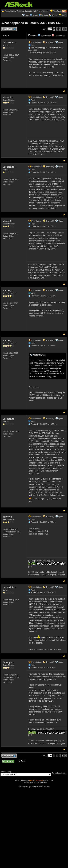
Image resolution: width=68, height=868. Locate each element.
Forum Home (10, 11)
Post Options (35, 42)
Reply (33, 45)
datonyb (8, 517)
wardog (8, 290)
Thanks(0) (48, 42)
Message (32, 35)
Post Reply (9, 29)
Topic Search (44, 36)
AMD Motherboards (40, 11)
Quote (61, 42)
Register (55, 15)
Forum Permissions (60, 773)
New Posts (57, 11)
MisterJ (8, 97)
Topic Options (59, 36)
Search (35, 15)
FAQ (27, 15)
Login (64, 15)
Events (43, 15)
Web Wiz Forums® (36, 780)
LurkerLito (9, 42)
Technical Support (24, 11)
